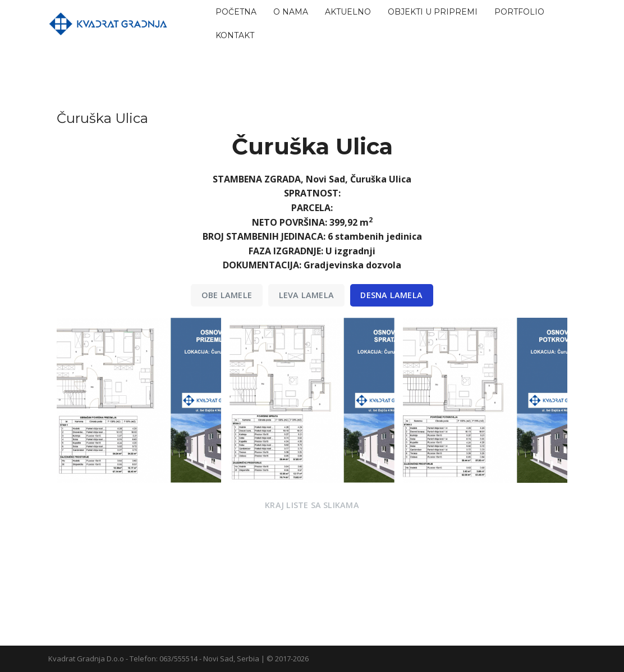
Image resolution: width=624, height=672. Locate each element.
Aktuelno (348, 12)
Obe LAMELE (227, 295)
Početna (236, 12)
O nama (291, 12)
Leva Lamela (306, 295)
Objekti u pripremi (433, 12)
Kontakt (235, 35)
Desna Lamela (391, 295)
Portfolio (519, 12)
